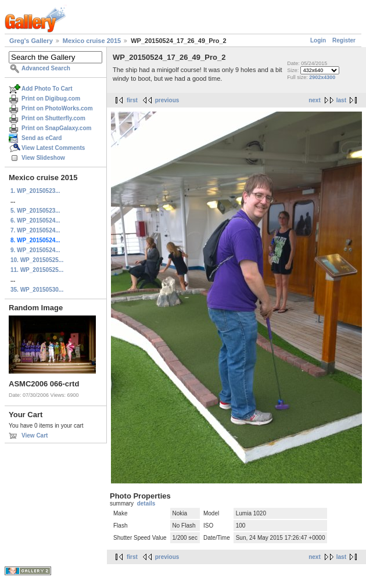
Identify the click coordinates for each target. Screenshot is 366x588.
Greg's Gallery (31, 41)
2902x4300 (322, 77)
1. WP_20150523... (35, 191)
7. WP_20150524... (35, 230)
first (132, 100)
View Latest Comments (53, 148)
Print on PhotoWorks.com (57, 108)
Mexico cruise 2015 (92, 41)
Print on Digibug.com (51, 98)
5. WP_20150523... (35, 211)
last (341, 100)
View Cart (35, 435)
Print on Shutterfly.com (53, 118)
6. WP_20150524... (35, 220)
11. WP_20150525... (37, 270)
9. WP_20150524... (35, 250)
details (146, 503)
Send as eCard (42, 138)
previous (167, 100)
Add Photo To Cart (47, 89)
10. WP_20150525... (37, 260)
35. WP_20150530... (37, 290)
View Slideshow (43, 158)
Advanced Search (46, 68)
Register (344, 40)
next (315, 100)
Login (318, 40)
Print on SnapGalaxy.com (56, 128)
